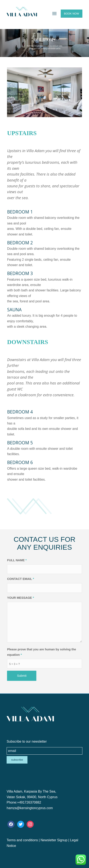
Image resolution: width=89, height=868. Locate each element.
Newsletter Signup (54, 840)
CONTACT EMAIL (20, 579)
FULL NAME (17, 560)
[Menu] (54, 13)
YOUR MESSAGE (20, 598)
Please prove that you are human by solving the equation (42, 652)
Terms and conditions (22, 840)
